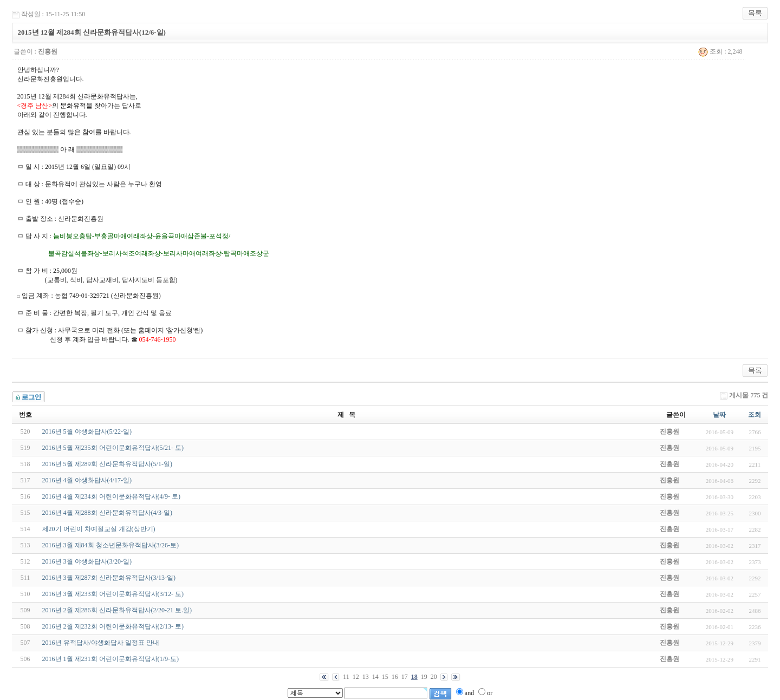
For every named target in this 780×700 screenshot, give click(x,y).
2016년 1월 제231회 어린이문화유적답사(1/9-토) (110, 659)
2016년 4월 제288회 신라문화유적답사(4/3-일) (107, 513)
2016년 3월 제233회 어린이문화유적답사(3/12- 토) (113, 594)
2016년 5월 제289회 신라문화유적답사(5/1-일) (107, 464)
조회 (755, 415)
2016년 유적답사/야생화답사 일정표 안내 (101, 643)
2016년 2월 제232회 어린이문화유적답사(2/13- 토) (113, 626)
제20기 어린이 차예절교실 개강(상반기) (99, 529)
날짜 (719, 415)
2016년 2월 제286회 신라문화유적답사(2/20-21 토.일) (117, 610)
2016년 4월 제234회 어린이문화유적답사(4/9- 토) (111, 496)
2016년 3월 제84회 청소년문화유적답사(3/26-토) (110, 545)
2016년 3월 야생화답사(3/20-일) (87, 561)
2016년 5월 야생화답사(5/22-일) (87, 431)
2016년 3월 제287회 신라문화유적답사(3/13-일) (109, 578)
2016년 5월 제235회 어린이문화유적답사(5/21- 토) (113, 448)
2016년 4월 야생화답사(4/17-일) (87, 480)
